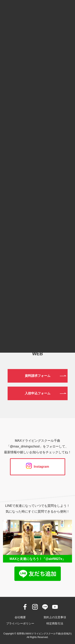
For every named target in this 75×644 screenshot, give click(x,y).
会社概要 (20, 617)
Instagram (37, 467)
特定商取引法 (55, 623)
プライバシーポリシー (20, 623)
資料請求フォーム (38, 376)
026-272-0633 (37, 326)
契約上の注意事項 (55, 617)
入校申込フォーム (38, 393)
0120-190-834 (37, 305)
